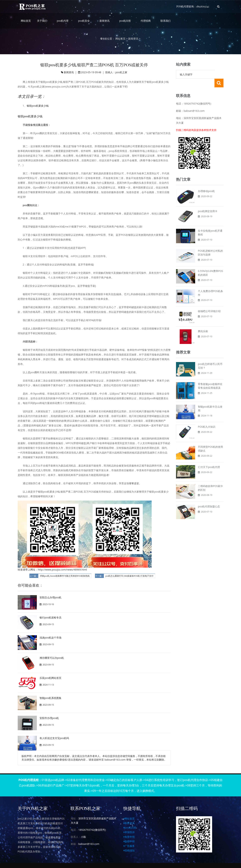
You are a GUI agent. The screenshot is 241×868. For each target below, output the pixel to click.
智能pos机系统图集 (51, 698)
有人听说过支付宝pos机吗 (54, 738)
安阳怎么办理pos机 (51, 597)
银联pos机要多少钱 (38, 106)
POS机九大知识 (207, 418)
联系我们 (166, 21)
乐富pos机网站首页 (51, 678)
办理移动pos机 (206, 182)
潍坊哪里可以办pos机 (52, 658)
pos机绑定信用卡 (208, 202)
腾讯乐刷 (203, 323)
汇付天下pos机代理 (209, 458)
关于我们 (42, 21)
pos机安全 (84, 21)
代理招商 (146, 21)
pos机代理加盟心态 (209, 498)
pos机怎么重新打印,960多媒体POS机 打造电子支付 (130, 576)
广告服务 (129, 846)
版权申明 (129, 841)
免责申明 (129, 837)
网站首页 (26, 21)
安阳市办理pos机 (49, 718)
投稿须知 (129, 850)
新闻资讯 (105, 21)
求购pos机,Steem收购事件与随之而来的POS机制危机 (65, 576)
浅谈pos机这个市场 (51, 638)
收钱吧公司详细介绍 (209, 302)
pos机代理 (63, 21)
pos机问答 (125, 21)
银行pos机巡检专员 (51, 617)
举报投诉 (129, 832)
